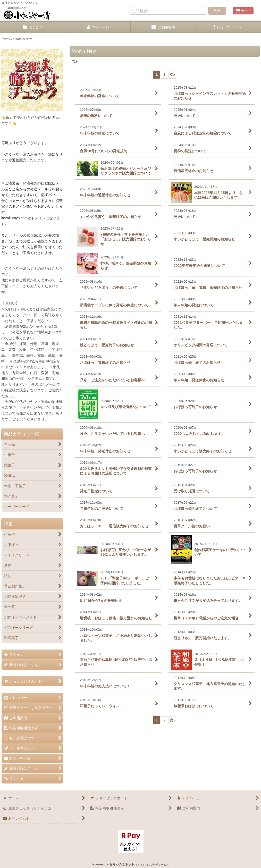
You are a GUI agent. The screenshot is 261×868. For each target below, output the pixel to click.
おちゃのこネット (122, 864)
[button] (228, 27)
